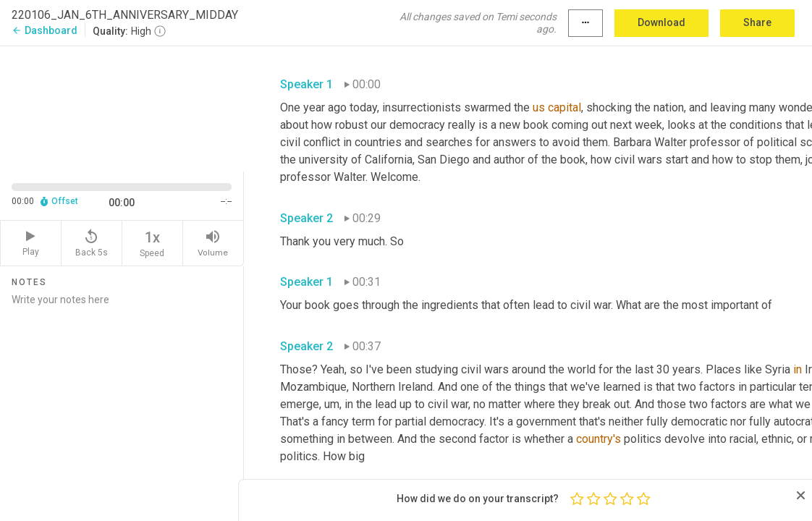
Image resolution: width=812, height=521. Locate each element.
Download (661, 22)
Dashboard (45, 30)
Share (757, 22)
